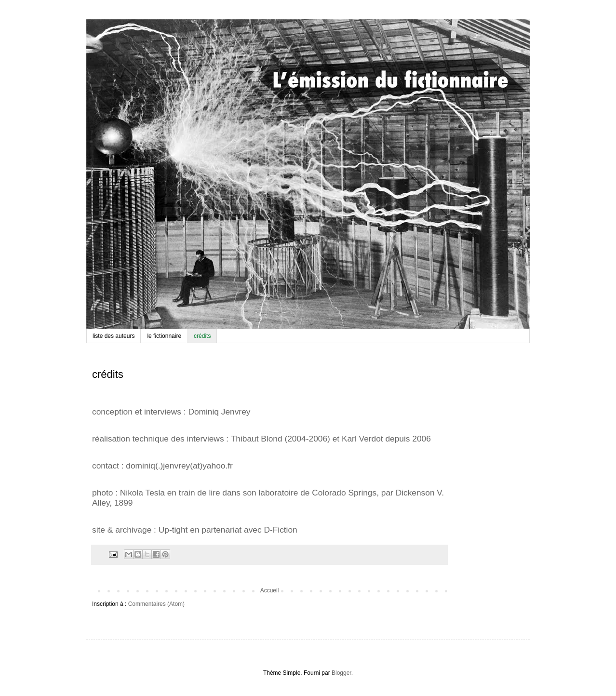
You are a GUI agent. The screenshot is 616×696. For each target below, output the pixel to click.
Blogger (341, 673)
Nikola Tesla (142, 493)
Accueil (270, 590)
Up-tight (173, 530)
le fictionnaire (164, 336)
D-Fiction (280, 530)
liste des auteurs (114, 336)
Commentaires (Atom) (156, 604)
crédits (202, 336)
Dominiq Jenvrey (219, 412)
